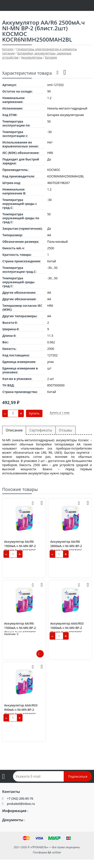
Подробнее (40, 654)
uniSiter (56, 852)
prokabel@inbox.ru (21, 804)
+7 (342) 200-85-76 (20, 798)
